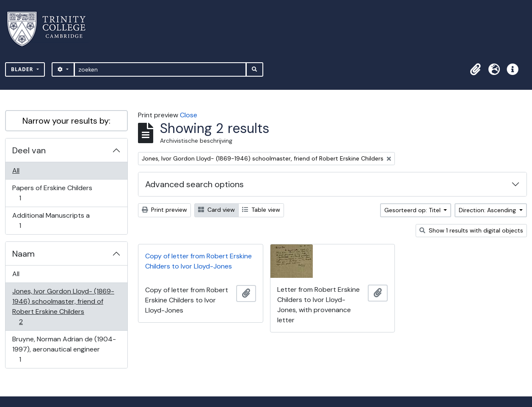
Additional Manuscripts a (51, 220)
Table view (261, 210)
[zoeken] (160, 69)
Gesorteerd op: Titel (413, 210)
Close (189, 115)
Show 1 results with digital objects (471, 230)
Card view (216, 210)
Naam (23, 254)
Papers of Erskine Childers (52, 193)
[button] (475, 69)
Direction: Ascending (488, 210)
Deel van (29, 150)
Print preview (164, 210)
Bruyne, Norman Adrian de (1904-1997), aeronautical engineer (64, 349)
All (16, 170)
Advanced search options (194, 184)
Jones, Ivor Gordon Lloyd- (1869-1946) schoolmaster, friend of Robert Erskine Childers (63, 306)
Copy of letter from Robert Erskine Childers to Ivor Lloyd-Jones (198, 261)
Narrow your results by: (66, 121)
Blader (23, 69)
